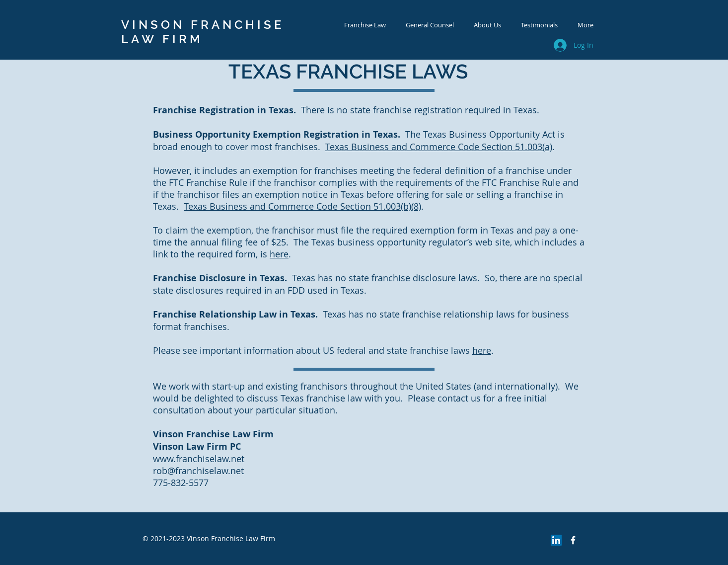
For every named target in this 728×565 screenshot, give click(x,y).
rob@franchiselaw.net (198, 471)
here (279, 254)
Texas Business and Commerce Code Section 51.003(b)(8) (302, 206)
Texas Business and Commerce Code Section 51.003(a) (439, 147)
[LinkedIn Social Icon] (556, 540)
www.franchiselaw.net (199, 459)
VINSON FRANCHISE (203, 25)
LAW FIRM (162, 39)
